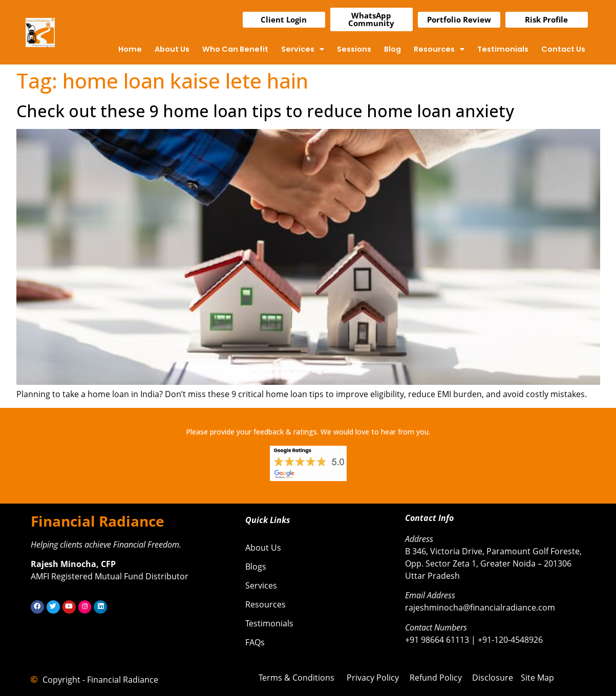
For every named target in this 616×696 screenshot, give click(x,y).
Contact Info (429, 518)
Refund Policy (436, 678)
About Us (172, 49)
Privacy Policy (373, 678)
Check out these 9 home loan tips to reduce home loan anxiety (265, 111)
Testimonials (503, 49)
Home (130, 49)
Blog (392, 49)
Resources (439, 49)
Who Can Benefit (235, 49)
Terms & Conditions (296, 678)
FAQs (255, 642)
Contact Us (563, 49)
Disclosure (493, 678)
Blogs (256, 567)
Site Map (537, 678)
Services (303, 49)
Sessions (354, 49)
